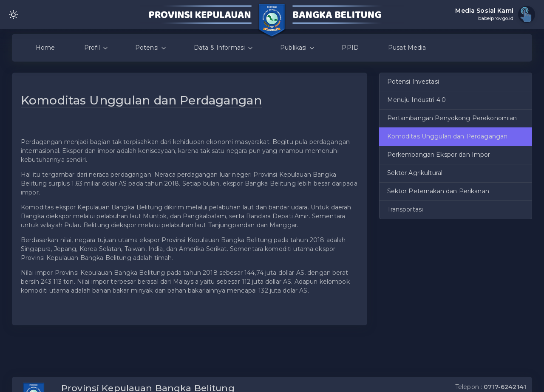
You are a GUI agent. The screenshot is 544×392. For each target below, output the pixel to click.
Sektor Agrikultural (415, 173)
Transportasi (405, 209)
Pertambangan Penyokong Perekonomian (452, 118)
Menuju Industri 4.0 (417, 100)
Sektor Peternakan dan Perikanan (438, 191)
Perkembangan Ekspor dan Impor (439, 155)
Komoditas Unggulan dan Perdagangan (448, 136)
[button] (355, 109)
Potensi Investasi (413, 82)
